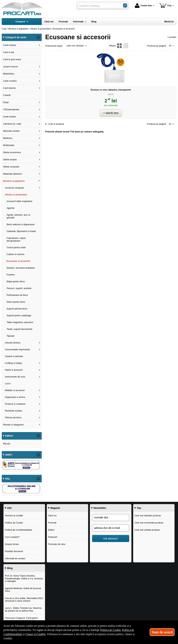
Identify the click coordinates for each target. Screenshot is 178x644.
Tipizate (11, 336)
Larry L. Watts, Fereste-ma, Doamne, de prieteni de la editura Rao (23, 609)
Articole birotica (13, 343)
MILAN (7, 444)
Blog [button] (10, 568)
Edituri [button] (9, 436)
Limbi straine (10, 117)
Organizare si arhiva (15, 397)
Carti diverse (9, 88)
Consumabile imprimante (17, 349)
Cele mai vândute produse (148, 516)
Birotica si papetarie (14, 181)
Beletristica (9, 74)
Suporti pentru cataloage (19, 315)
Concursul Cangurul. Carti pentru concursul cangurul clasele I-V (21, 619)
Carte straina (10, 45)
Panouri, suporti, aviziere (19, 288)
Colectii (7, 95)
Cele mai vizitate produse (147, 530)
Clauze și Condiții (35, 634)
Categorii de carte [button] (16, 37)
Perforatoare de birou (17, 295)
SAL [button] (8, 479)
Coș (165, 5)
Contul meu (143, 6)
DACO (111, 94)
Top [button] (139, 508)
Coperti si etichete (14, 356)
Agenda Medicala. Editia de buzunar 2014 (23, 590)
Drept (6, 102)
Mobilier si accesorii (15, 390)
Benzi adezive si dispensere (21, 224)
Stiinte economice (12, 152)
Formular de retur (57, 544)
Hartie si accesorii (14, 370)
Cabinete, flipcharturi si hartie (21, 231)
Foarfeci (11, 275)
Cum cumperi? (12, 537)
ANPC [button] (9, 455)
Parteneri (53, 537)
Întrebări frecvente (14, 551)
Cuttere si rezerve (16, 254)
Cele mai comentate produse (149, 523)
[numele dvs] (111, 518)
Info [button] (9, 508)
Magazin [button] (55, 508)
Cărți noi (52, 516)
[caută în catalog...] (99, 6)
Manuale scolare (11, 131)
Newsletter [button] (100, 508)
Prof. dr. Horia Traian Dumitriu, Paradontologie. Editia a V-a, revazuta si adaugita (24, 578)
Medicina (8, 138)
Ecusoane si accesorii (18, 261)
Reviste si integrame (13, 425)
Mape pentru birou (16, 281)
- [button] (38, 37)
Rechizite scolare (13, 411)
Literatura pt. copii (12, 124)
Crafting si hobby (13, 363)
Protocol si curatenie (15, 404)
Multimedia (9, 145)
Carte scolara (10, 81)
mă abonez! (111, 538)
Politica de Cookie (14, 523)
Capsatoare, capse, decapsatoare (16, 239)
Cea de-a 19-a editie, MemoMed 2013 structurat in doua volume (24, 600)
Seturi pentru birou (16, 302)
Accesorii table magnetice (19, 201)
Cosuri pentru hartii (16, 247)
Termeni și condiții (14, 516)
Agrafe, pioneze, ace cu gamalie (19, 216)
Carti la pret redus (12, 59)
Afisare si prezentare (16, 195)
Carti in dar (9, 52)
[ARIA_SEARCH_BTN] (125, 5)
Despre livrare (12, 544)
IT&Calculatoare (11, 109)
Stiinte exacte (10, 160)
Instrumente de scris (15, 377)
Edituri (51, 530)
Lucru (8, 383)
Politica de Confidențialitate (19, 530)
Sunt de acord (162, 632)
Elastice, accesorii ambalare (21, 268)
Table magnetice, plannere (20, 322)
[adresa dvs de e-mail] (111, 528)
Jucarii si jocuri (11, 67)
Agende (11, 208)
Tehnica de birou (13, 418)
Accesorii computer (15, 188)
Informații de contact (15, 558)
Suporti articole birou (17, 309)
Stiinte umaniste (11, 167)
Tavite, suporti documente (19, 329)
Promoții (52, 523)
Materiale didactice (13, 174)
